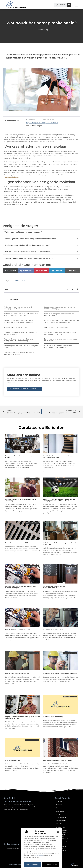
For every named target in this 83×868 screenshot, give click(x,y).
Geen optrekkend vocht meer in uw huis (58, 760)
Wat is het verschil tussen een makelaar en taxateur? (41, 252)
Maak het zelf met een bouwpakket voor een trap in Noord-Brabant (59, 457)
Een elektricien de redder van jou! (17, 630)
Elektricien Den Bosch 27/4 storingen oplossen (60, 673)
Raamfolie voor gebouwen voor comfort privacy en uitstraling (59, 315)
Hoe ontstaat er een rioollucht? (17, 543)
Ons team (59, 805)
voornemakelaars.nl (12, 177)
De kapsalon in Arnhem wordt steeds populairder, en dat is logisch (58, 347)
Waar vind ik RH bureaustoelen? (56, 327)
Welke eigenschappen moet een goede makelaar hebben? (41, 239)
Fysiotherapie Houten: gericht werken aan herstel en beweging (60, 308)
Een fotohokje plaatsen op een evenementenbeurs (54, 587)
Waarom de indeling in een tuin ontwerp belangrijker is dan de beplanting (19, 340)
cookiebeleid (39, 856)
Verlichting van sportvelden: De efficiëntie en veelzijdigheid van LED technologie (60, 500)
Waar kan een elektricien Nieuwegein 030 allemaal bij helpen (20, 587)
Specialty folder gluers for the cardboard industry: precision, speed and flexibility (19, 321)
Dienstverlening (41, 30)
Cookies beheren (51, 865)
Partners (59, 808)
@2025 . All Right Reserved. (19, 864)
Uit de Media (60, 824)
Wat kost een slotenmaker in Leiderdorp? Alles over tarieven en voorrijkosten (21, 315)
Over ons (59, 802)
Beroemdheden (61, 821)
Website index (61, 827)
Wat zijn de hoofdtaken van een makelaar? (41, 232)
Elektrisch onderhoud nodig (53, 717)
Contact (59, 814)
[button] (58, 832)
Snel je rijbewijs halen (13, 760)
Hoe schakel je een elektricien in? (17, 673)
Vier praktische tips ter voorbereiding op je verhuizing (21, 500)
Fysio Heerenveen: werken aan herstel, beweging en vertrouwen (18, 308)
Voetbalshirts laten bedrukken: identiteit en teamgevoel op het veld (60, 333)
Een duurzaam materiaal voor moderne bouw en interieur (61, 340)
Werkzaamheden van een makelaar (40, 120)
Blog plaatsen (61, 811)
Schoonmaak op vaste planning (16, 327)
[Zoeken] (69, 5)
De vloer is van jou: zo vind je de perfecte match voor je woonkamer (19, 353)
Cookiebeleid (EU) (62, 817)
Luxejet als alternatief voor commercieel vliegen (20, 457)
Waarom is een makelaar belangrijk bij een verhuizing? (41, 258)
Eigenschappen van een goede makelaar (42, 123)
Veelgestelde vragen (34, 126)
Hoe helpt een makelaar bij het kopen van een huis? (41, 245)
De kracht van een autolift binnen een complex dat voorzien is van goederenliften (62, 321)
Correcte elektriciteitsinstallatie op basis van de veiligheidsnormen (23, 717)
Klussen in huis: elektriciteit (53, 630)
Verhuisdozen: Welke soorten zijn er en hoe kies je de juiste (60, 543)
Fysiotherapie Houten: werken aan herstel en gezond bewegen (20, 333)
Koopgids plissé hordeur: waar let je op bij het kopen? (21, 347)
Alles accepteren (32, 865)
